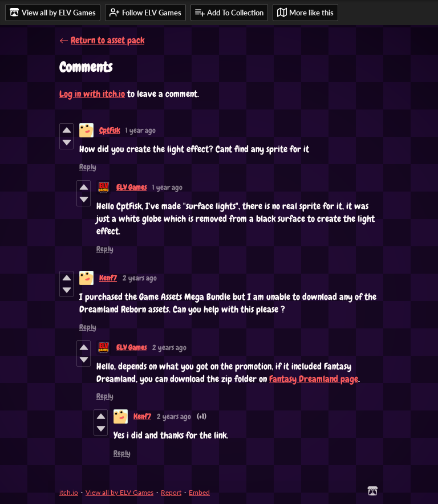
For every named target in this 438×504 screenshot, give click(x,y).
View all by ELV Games (119, 492)
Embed (199, 492)
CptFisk (109, 130)
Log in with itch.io (92, 94)
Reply (88, 167)
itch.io (69, 492)
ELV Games (131, 187)
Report (171, 492)
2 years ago (140, 278)
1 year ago (141, 130)
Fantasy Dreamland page (314, 379)
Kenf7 (108, 278)
